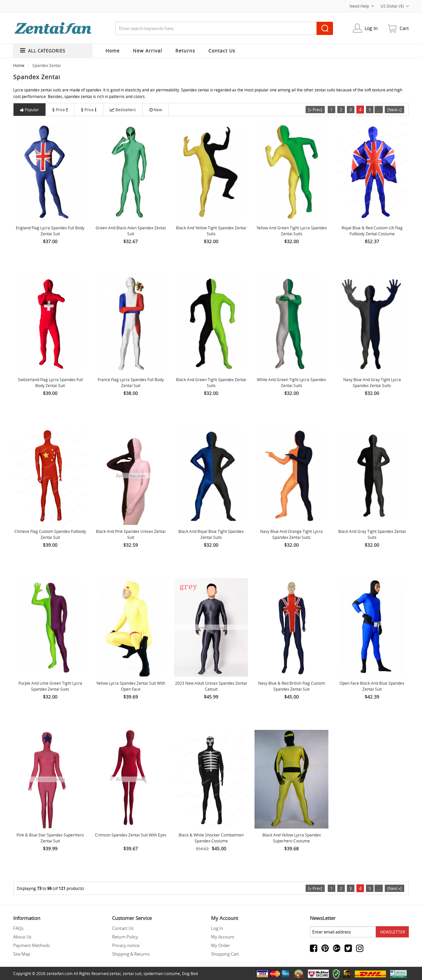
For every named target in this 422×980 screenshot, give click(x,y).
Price (60, 110)
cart (404, 28)
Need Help (362, 6)
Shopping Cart (225, 954)
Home (113, 51)
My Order (220, 945)
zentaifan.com (60, 973)
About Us (22, 937)
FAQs (18, 928)
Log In (371, 28)
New (156, 110)
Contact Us (123, 928)
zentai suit (132, 973)
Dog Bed (190, 973)
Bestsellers (123, 110)
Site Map (22, 954)
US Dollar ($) (395, 6)
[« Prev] (315, 110)
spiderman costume (162, 973)
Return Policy (125, 937)
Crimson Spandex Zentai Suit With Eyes (131, 835)
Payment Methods (31, 945)
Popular (30, 110)
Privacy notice (126, 945)
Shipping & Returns (131, 954)
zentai (115, 973)
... (379, 110)
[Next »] (394, 110)
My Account (223, 937)
